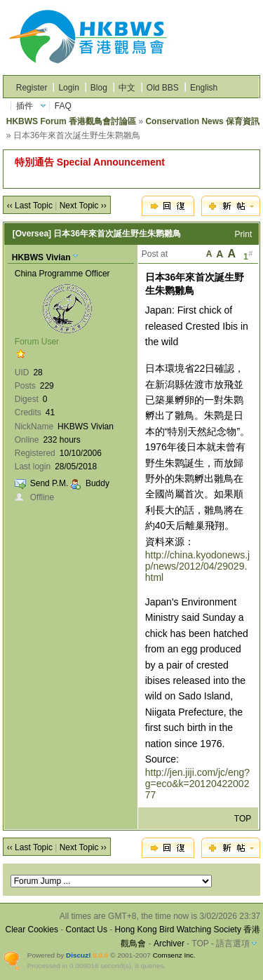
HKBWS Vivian (41, 257)
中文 (127, 88)
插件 (25, 106)
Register (32, 88)
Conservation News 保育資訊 (202, 121)
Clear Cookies (32, 929)
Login (68, 88)
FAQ (63, 106)
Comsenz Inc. (174, 955)
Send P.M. (49, 483)
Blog (99, 88)
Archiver (169, 944)
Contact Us (87, 929)
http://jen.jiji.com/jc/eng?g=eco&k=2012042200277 (197, 784)
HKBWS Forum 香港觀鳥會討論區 (71, 121)
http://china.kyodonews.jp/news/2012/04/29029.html (197, 566)
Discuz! (78, 955)
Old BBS (163, 88)
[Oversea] (32, 234)
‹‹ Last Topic (30, 206)
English (204, 88)
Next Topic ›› (83, 206)
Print (244, 234)
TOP (243, 819)
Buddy (97, 483)
